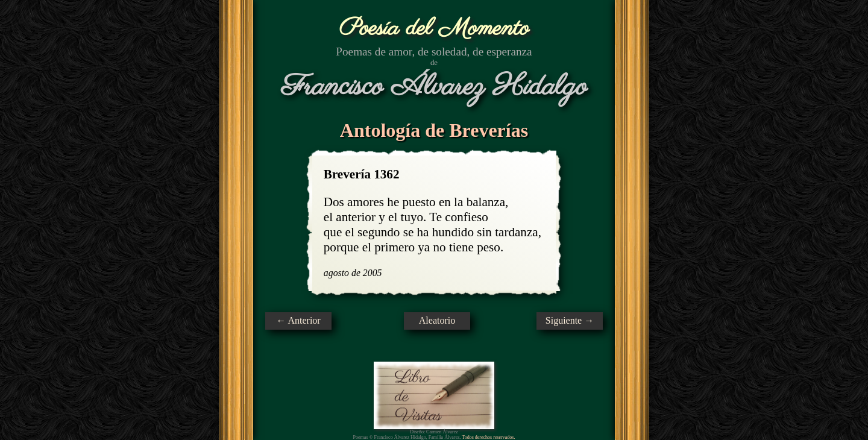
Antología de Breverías (434, 130)
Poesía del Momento (434, 29)
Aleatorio (437, 320)
